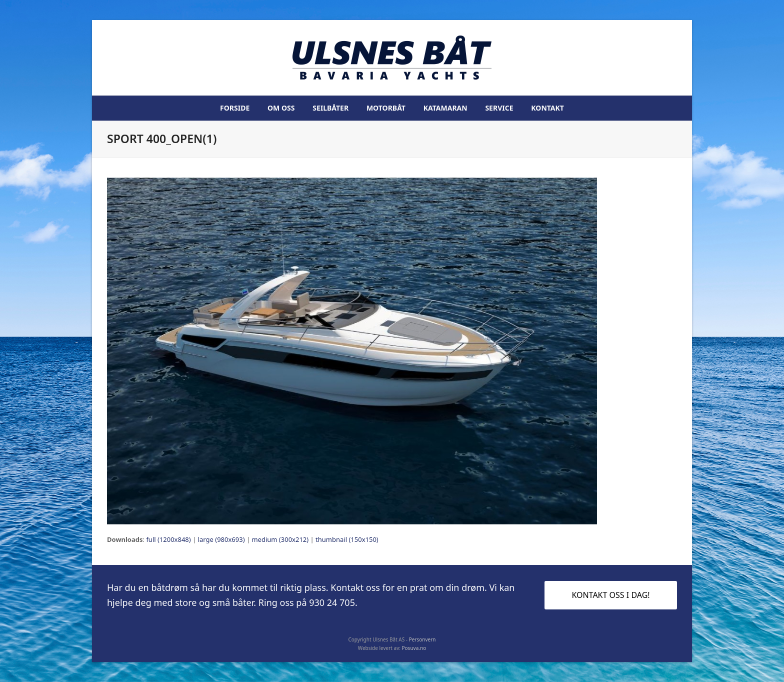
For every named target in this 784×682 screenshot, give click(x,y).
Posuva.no (414, 648)
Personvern (422, 639)
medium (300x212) (280, 539)
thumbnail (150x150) (347, 539)
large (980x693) (221, 539)
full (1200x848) (168, 539)
